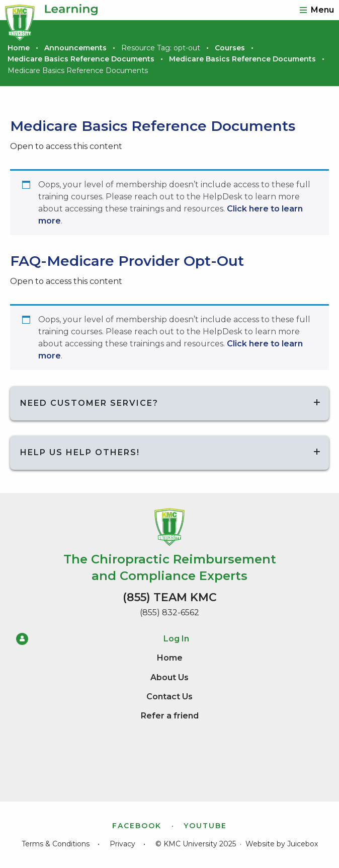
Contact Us (169, 697)
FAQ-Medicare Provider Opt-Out (127, 261)
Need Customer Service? (89, 403)
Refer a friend (170, 716)
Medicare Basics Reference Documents (81, 59)
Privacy (122, 844)
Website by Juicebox (282, 844)
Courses (230, 48)
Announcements (75, 48)
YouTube (205, 826)
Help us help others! (80, 452)
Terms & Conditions (56, 844)
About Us (169, 677)
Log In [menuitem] (103, 639)
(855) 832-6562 (169, 612)
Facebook (137, 826)
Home (19, 48)
